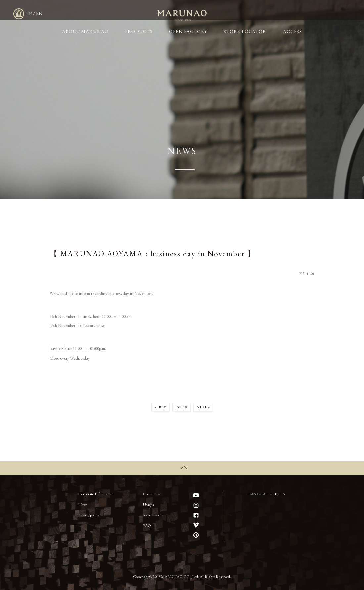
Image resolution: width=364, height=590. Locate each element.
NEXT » (206, 408)
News (83, 503)
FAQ (147, 524)
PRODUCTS (168, 13)
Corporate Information (96, 492)
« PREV (158, 408)
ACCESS (299, 13)
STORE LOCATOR (259, 13)
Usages (148, 503)
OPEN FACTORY (210, 13)
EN (331, 13)
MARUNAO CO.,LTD (55, 13)
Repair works (153, 513)
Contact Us (152, 492)
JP (321, 13)
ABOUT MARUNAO (124, 13)
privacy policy (89, 513)
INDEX (182, 408)
